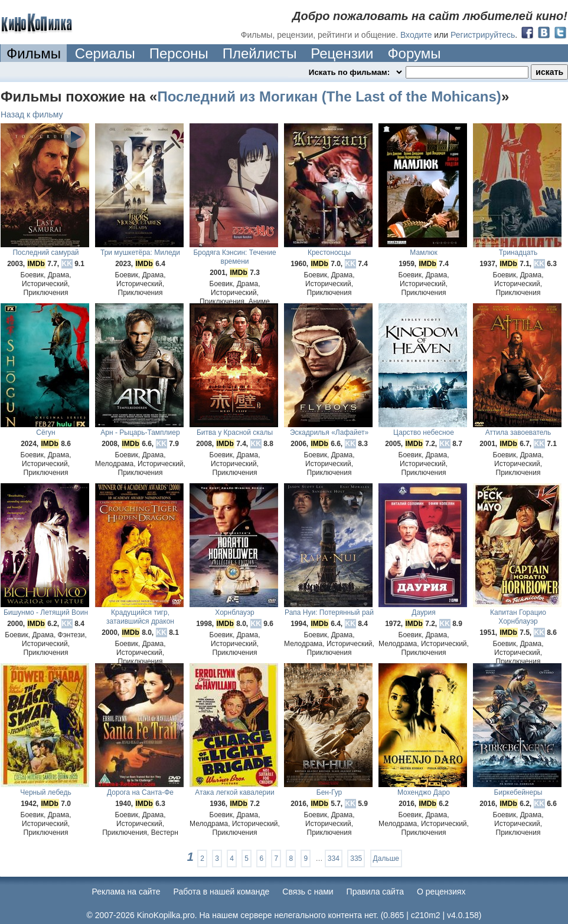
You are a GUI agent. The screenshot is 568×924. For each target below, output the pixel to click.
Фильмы (34, 53)
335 (356, 859)
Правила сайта (375, 892)
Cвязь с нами (308, 892)
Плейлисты (260, 53)
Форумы (414, 53)
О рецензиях (441, 892)
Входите (416, 35)
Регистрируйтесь (483, 35)
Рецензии (342, 53)
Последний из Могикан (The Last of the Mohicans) (329, 96)
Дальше (386, 859)
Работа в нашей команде (222, 892)
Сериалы (105, 53)
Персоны (179, 53)
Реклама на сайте (126, 892)
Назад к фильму (32, 114)
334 (334, 859)
